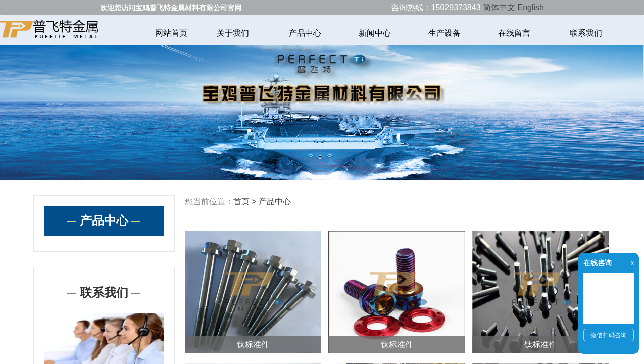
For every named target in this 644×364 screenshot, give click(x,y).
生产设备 (444, 33)
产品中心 (305, 33)
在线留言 (515, 33)
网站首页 (171, 33)
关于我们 (234, 33)
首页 (241, 201)
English (530, 7)
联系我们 (586, 33)
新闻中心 (375, 33)
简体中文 (499, 7)
